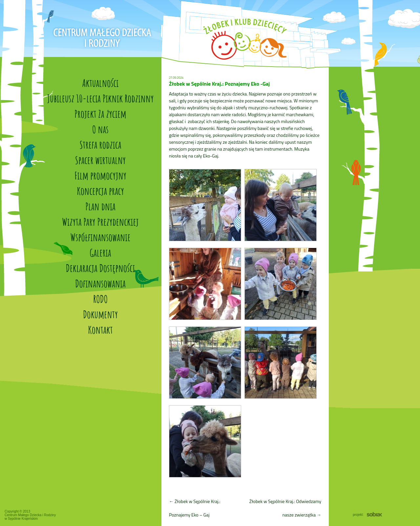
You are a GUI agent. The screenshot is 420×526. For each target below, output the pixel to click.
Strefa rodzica (101, 145)
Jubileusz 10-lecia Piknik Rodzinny (100, 98)
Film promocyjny (100, 175)
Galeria (100, 252)
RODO (100, 299)
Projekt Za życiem (100, 114)
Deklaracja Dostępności (101, 268)
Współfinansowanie (100, 237)
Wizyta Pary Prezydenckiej (100, 222)
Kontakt (100, 330)
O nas (100, 129)
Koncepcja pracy (100, 191)
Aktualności (100, 83)
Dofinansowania (100, 283)
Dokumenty (100, 314)
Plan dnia (100, 206)
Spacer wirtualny (100, 160)
